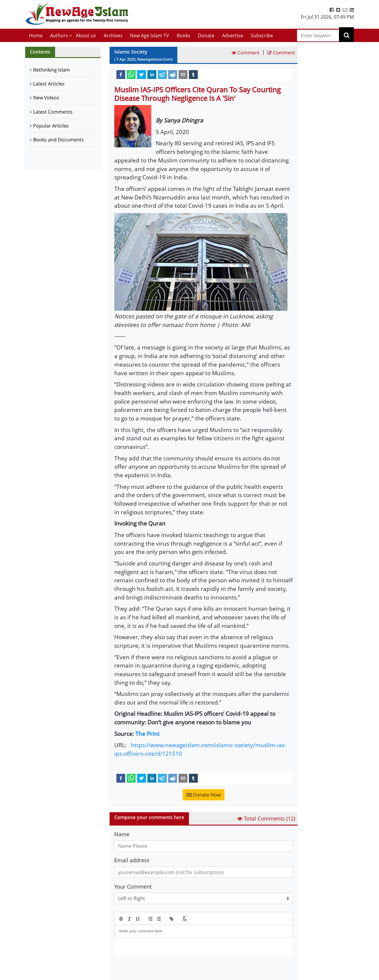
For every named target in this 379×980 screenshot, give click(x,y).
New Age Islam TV (150, 36)
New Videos (46, 98)
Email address (132, 860)
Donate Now (204, 795)
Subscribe (262, 36)
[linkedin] (152, 74)
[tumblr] (193, 74)
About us (86, 36)
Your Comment (133, 886)
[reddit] (173, 74)
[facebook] (121, 74)
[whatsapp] (131, 74)
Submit (129, 966)
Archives (113, 36)
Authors (59, 36)
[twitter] (142, 74)
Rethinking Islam (52, 70)
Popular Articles (51, 126)
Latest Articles (49, 84)
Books (184, 36)
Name (122, 834)
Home (36, 36)
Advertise (233, 36)
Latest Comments (53, 112)
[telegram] (162, 74)
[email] (183, 74)
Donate (206, 36)
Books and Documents (58, 140)
